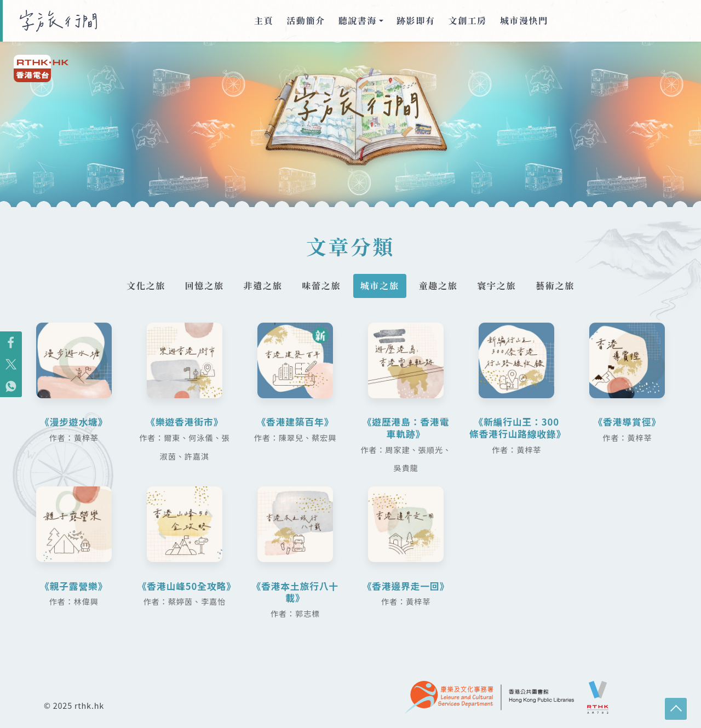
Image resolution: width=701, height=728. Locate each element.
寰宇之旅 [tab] (501, 286)
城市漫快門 (524, 21)
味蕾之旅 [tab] (320, 286)
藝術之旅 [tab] (561, 286)
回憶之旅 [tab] (200, 286)
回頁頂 (676, 709)
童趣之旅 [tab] (441, 286)
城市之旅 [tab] (381, 286)
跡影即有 (416, 21)
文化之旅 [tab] (140, 286)
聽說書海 (358, 21)
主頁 (264, 21)
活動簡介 (306, 21)
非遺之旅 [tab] (260, 286)
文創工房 (468, 21)
